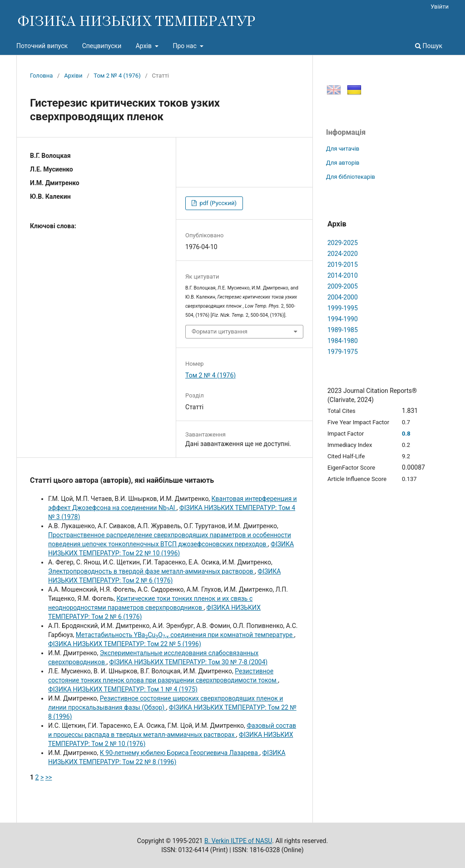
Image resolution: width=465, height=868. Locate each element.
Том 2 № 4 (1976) (117, 76)
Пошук (429, 46)
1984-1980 (343, 341)
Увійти (440, 7)
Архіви (73, 76)
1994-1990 (343, 319)
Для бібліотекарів (351, 177)
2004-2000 (343, 297)
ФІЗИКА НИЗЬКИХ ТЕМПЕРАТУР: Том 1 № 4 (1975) (123, 689)
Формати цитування (220, 331)
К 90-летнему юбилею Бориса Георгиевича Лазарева (180, 753)
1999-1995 (343, 308)
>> (49, 777)
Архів (145, 46)
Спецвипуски (102, 46)
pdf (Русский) (217, 203)
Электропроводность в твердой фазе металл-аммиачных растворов (151, 571)
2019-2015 (343, 265)
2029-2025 (343, 243)
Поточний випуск (42, 46)
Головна (41, 76)
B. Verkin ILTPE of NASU (238, 841)
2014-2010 (343, 275)
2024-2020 (343, 254)
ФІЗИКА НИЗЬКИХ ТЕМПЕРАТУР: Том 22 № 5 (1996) (125, 644)
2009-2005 (343, 286)
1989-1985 (343, 330)
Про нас (185, 46)
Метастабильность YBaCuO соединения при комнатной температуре (185, 635)
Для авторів (343, 163)
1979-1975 (343, 352)
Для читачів (343, 149)
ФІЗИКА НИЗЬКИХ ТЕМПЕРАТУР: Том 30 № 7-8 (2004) (189, 662)
